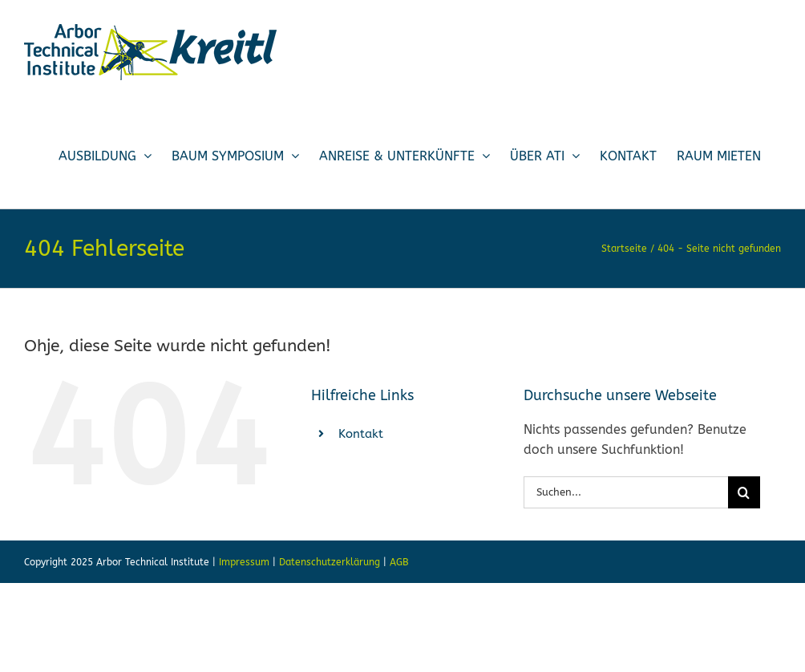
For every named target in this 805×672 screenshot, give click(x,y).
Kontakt (361, 434)
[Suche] (744, 492)
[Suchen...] (626, 492)
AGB (399, 562)
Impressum (244, 562)
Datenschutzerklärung (330, 562)
